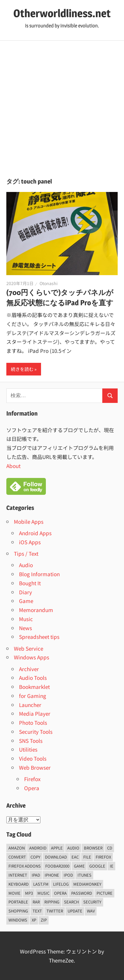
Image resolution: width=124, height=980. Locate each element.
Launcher (30, 705)
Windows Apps (32, 657)
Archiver (29, 669)
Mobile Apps (29, 521)
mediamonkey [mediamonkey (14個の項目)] (87, 884)
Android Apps (35, 533)
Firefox (32, 779)
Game (26, 601)
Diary (25, 592)
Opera (32, 788)
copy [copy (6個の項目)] (35, 857)
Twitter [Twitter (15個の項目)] (55, 911)
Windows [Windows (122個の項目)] (18, 920)
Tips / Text (26, 553)
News (25, 628)
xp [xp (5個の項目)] (34, 920)
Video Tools (33, 758)
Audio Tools (33, 678)
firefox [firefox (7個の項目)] (103, 857)
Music (26, 619)
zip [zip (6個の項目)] (44, 920)
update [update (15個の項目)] (75, 911)
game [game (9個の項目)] (79, 866)
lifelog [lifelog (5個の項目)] (61, 884)
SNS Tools (31, 741)
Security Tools (36, 732)
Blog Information (39, 574)
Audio (26, 565)
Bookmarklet (34, 687)
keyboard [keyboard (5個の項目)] (19, 884)
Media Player (35, 713)
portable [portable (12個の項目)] (18, 902)
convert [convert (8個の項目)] (17, 857)
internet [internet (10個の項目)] (18, 875)
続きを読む (22, 369)
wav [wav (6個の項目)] (91, 911)
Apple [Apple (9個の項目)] (57, 848)
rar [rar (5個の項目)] (36, 902)
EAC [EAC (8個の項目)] (75, 857)
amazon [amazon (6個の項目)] (17, 848)
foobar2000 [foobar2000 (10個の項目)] (57, 866)
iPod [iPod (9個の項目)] (68, 875)
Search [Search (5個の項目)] (71, 902)
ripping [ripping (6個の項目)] (52, 902)
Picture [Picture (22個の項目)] (105, 893)
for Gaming (33, 696)
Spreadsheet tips (39, 637)
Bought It (30, 583)
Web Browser (35, 767)
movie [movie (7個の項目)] (14, 893)
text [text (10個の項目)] (37, 911)
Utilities (28, 749)
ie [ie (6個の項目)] (112, 866)
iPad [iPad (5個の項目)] (36, 875)
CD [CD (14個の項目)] (110, 848)
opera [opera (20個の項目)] (60, 893)
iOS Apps (30, 542)
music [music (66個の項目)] (43, 893)
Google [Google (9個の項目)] (97, 866)
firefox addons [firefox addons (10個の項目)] (25, 866)
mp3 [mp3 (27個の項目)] (29, 893)
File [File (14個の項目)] (87, 857)
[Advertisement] (62, 106)
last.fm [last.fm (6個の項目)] (41, 884)
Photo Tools (33, 722)
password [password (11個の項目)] (82, 893)
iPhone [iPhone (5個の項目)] (52, 875)
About (13, 466)
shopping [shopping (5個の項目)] (18, 911)
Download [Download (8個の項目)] (56, 857)
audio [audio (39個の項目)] (73, 848)
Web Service (29, 648)
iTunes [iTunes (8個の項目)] (84, 875)
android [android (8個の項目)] (38, 848)
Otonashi (49, 283)
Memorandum (36, 610)
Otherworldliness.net (62, 13)
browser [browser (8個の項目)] (93, 848)
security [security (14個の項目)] (92, 902)
